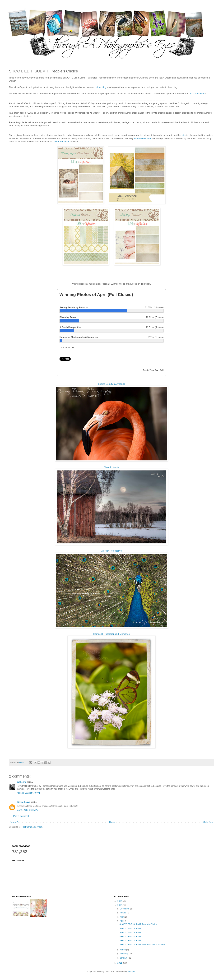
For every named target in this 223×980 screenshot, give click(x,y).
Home (112, 822)
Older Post (208, 822)
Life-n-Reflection (197, 94)
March (123, 950)
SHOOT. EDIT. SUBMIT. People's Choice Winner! (142, 945)
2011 (120, 963)
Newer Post (15, 822)
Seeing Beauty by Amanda (111, 384)
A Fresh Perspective (111, 551)
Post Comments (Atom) (32, 827)
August (123, 913)
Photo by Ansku (111, 467)
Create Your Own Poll (153, 370)
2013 (120, 901)
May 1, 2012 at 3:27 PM (28, 810)
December (125, 909)
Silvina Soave (23, 802)
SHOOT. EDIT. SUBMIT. (130, 928)
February (124, 954)
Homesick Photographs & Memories (111, 634)
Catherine (22, 782)
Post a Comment (21, 816)
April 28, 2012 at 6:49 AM (28, 793)
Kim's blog (101, 87)
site (184, 135)
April (122, 921)
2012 (120, 905)
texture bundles (62, 142)
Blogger (131, 972)
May (122, 917)
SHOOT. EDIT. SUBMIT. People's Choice (138, 924)
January (124, 958)
